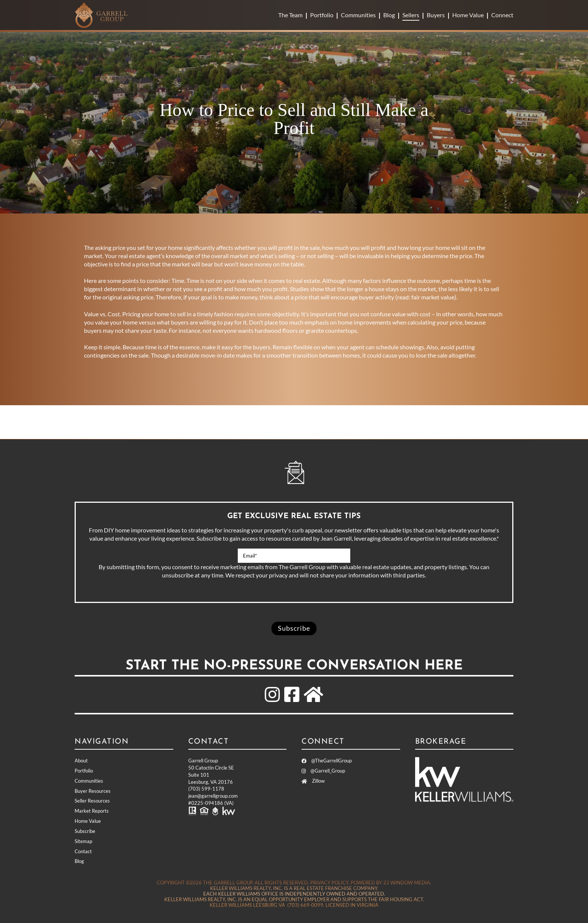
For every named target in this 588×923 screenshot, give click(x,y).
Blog (389, 15)
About (81, 761)
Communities (358, 15)
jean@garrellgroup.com (213, 796)
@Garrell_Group (323, 771)
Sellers (411, 15)
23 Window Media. (407, 882)
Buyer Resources (93, 791)
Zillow (313, 781)
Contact (83, 851)
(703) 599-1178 (206, 789)
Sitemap (83, 841)
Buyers (436, 15)
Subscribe (85, 831)
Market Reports (92, 811)
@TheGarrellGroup (327, 761)
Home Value (468, 15)
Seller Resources (92, 801)
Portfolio (322, 15)
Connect (502, 15)
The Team (290, 15)
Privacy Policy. (330, 882)
